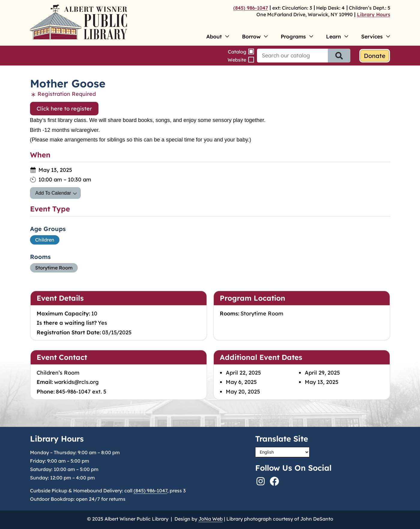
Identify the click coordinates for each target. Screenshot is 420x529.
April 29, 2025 (322, 373)
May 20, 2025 (243, 392)
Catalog (237, 52)
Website (237, 60)
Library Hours (374, 14)
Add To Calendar (53, 193)
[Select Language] (282, 452)
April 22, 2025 (243, 373)
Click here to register (64, 109)
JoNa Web (211, 519)
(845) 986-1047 (251, 8)
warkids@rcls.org (76, 382)
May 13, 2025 (322, 382)
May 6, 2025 (241, 382)
